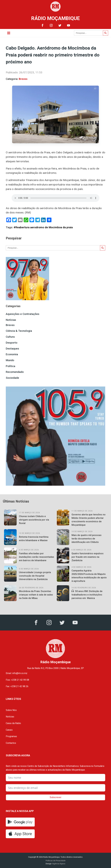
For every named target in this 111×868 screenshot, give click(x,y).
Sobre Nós (11, 710)
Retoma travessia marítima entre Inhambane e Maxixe (34, 539)
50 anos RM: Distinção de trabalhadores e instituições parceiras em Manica (87, 595)
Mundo (10, 360)
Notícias (11, 320)
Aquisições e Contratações (23, 314)
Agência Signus (59, 864)
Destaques (12, 349)
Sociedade (12, 378)
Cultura (10, 337)
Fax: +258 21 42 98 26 (17, 686)
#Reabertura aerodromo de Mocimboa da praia (43, 227)
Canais (9, 730)
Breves (23, 79)
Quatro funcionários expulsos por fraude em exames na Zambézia (88, 557)
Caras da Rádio (13, 723)
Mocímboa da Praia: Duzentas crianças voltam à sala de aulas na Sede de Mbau (36, 595)
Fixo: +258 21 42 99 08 (17, 680)
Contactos (11, 743)
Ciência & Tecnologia (19, 331)
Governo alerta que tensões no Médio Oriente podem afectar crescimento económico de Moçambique (89, 520)
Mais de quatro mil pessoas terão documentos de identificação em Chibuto (87, 539)
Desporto (12, 343)
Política (10, 366)
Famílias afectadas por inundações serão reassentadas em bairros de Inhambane (36, 557)
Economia (12, 354)
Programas (11, 736)
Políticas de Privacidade (56, 861)
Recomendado (15, 372)
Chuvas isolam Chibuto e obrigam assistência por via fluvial (34, 520)
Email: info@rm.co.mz (17, 673)
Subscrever (56, 797)
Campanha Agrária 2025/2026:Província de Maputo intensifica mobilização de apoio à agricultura (89, 576)
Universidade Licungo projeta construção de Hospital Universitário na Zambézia (35, 576)
